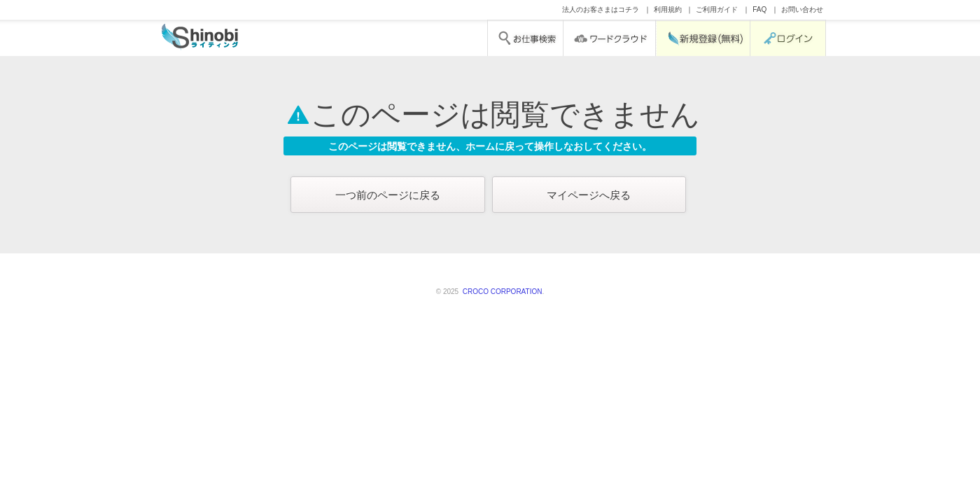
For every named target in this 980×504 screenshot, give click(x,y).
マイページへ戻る (589, 195)
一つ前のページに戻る (388, 195)
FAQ (759, 9)
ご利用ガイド (717, 9)
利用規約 (668, 9)
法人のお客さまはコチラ (601, 9)
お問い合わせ (802, 9)
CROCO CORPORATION (501, 292)
